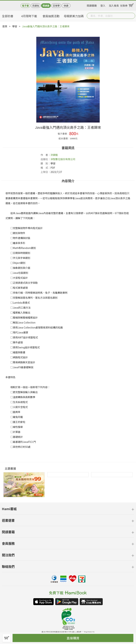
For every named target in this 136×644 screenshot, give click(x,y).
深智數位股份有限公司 (63, 159)
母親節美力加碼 (74, 16)
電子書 (25, 6)
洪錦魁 (54, 155)
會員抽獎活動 (51, 16)
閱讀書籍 (92, 5)
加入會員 (114, 5)
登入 (103, 5)
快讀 (66, 6)
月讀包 (36, 6)
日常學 (56, 6)
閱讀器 (46, 6)
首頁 (5, 26)
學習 (15, 26)
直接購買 (73, 638)
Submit (132, 16)
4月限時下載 (29, 16)
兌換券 (124, 5)
